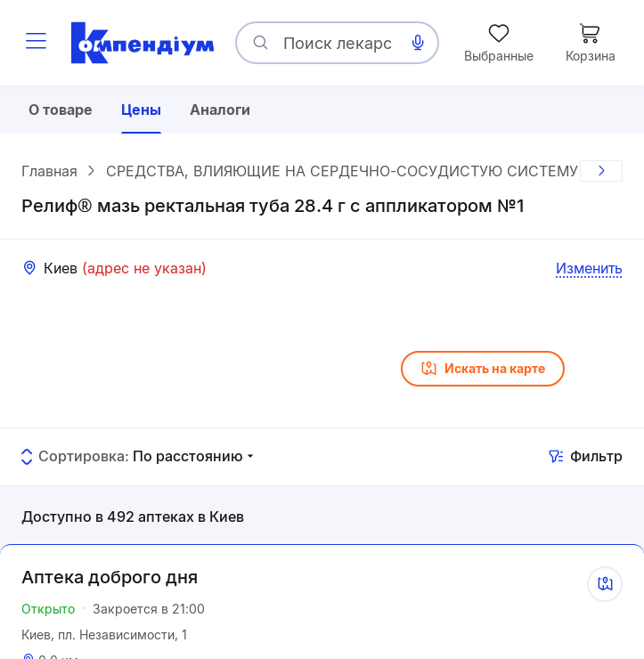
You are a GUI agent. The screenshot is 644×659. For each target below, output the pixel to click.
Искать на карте (483, 369)
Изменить (589, 268)
